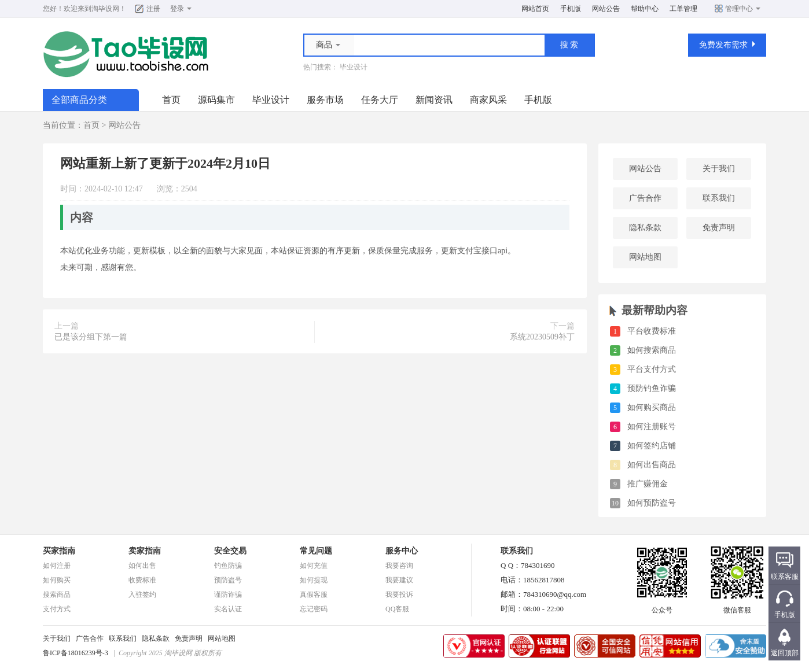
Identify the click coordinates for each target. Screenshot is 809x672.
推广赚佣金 (648, 484)
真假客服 (314, 595)
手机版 (571, 9)
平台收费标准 (652, 331)
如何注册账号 (652, 427)
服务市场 (325, 100)
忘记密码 (314, 609)
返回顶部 (785, 653)
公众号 (662, 607)
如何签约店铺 (652, 446)
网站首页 (535, 9)
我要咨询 (399, 566)
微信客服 (737, 607)
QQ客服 (397, 609)
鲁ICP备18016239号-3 (76, 653)
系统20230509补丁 (542, 337)
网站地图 (645, 257)
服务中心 (402, 551)
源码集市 (216, 100)
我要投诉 (399, 595)
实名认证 (228, 609)
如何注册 (57, 566)
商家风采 (488, 100)
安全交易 (230, 551)
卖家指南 (145, 551)
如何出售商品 (652, 465)
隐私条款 (645, 228)
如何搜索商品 (652, 350)
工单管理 (683, 9)
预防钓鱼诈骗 (652, 388)
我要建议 (399, 580)
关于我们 (719, 169)
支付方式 (57, 609)
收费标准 (142, 580)
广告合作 (645, 198)
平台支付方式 (652, 369)
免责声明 (719, 228)
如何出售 (142, 566)
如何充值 (314, 566)
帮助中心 (645, 9)
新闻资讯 (434, 100)
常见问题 (316, 551)
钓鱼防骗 (228, 566)
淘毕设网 (105, 9)
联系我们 (719, 198)
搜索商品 (57, 595)
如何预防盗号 (652, 503)
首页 (171, 100)
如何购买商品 (652, 407)
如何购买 (57, 580)
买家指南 (59, 551)
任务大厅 (380, 100)
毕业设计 (354, 67)
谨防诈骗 (228, 595)
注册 (153, 9)
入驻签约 (142, 595)
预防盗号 (228, 580)
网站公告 (606, 9)
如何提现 (314, 580)
